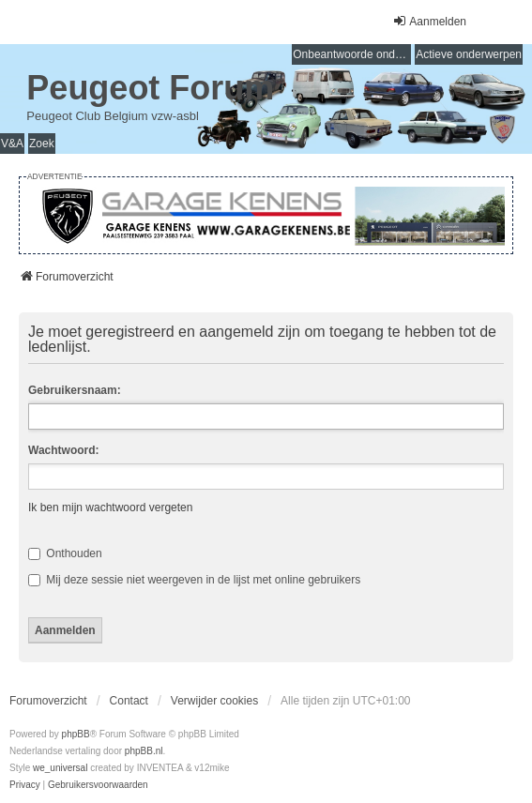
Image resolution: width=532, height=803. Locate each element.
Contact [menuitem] (129, 701)
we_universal (60, 768)
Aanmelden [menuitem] (429, 21)
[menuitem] (25, 785)
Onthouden (65, 553)
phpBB (76, 734)
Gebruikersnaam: (75, 390)
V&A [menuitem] (12, 144)
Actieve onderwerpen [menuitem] (469, 54)
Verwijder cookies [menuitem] (214, 701)
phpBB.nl (144, 751)
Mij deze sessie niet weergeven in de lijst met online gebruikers (194, 580)
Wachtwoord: (64, 450)
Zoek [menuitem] (42, 144)
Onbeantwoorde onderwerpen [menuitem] (352, 54)
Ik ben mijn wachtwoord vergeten (110, 508)
